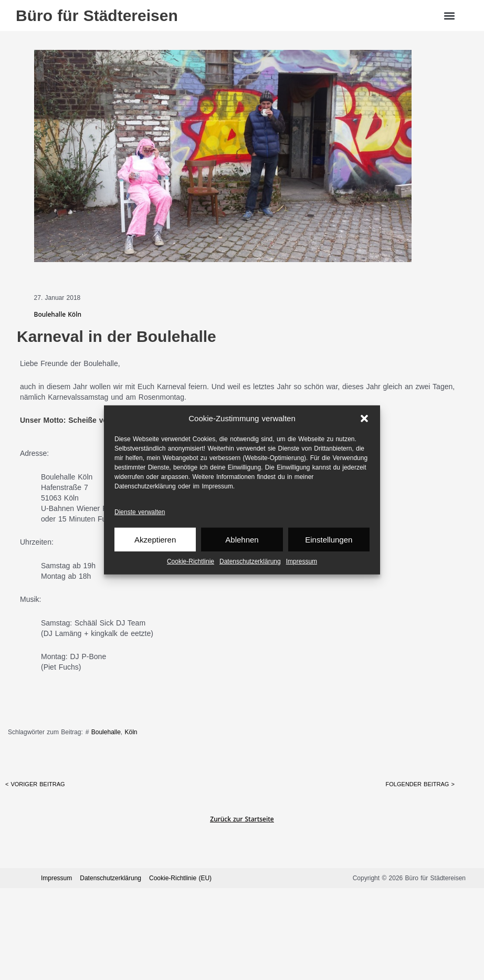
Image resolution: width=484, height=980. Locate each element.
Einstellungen (329, 540)
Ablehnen (242, 540)
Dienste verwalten (140, 512)
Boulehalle (106, 732)
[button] (364, 419)
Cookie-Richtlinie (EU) (180, 878)
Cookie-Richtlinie (191, 561)
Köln (131, 732)
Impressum (302, 561)
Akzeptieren (155, 540)
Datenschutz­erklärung (250, 561)
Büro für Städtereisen (97, 15)
